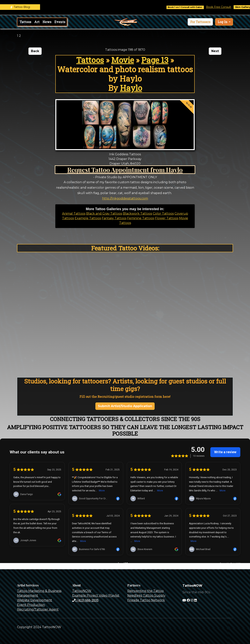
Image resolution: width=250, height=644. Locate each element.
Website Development (35, 600)
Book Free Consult (222, 7)
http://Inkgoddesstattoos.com (125, 198)
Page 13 (155, 60)
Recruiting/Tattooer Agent (38, 609)
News (47, 22)
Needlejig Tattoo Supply (146, 595)
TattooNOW (82, 591)
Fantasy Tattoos (114, 218)
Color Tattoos (163, 214)
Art (37, 22)
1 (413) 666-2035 (85, 600)
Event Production (31, 605)
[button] (200, 22)
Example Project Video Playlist (96, 595)
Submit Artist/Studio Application (125, 406)
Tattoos (25, 22)
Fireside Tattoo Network (146, 600)
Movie (123, 60)
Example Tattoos (88, 218)
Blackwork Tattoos (137, 214)
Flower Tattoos (167, 218)
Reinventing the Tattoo (146, 591)
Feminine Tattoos (141, 218)
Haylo (131, 88)
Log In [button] (223, 22)
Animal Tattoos (74, 214)
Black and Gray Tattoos (104, 214)
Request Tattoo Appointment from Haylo (125, 170)
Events (60, 22)
